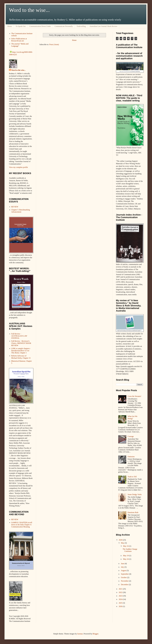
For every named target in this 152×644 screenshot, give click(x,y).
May (123, 543)
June (123, 564)
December (125, 585)
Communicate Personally (64, 26)
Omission (131, 457)
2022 (121, 592)
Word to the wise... (29, 10)
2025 (121, 603)
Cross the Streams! (134, 396)
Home (10, 26)
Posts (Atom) (54, 44)
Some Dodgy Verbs (135, 494)
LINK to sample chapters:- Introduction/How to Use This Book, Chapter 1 (21, 351)
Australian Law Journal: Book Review (103, 26)
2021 (121, 589)
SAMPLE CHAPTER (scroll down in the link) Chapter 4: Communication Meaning (22, 525)
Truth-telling (81, 26)
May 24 (126, 559)
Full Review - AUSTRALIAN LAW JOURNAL (19, 336)
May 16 (126, 546)
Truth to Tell (132, 477)
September (125, 574)
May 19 (126, 556)
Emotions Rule (133, 512)
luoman (80, 634)
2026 (121, 606)
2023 (121, 596)
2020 (121, 540)
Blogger (96, 634)
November (125, 581)
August (124, 570)
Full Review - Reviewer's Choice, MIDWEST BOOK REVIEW (21, 343)
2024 (121, 599)
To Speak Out (21, 26)
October (124, 577)
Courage (131, 436)
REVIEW (15, 207)
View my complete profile (18, 167)
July (123, 567)
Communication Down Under (40, 26)
